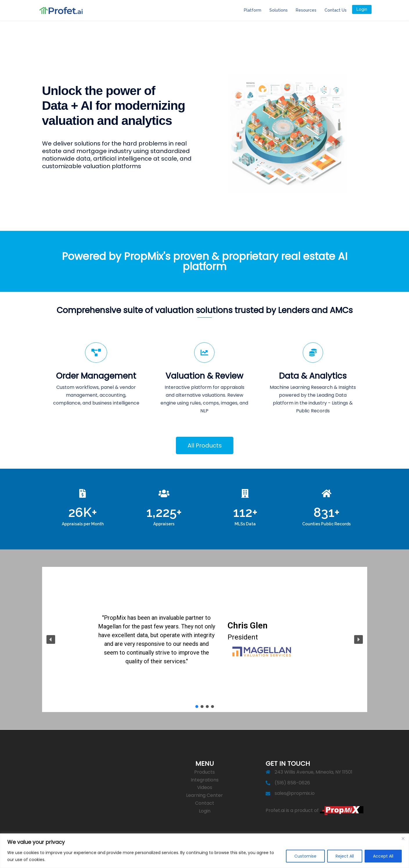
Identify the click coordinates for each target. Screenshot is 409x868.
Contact (205, 803)
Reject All (345, 856)
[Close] (403, 838)
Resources (306, 10)
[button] (51, 639)
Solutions (279, 10)
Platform (253, 10)
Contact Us (336, 10)
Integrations (205, 780)
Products (204, 772)
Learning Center (204, 795)
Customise (305, 856)
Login (362, 9)
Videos (205, 787)
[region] (204, 851)
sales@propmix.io (295, 793)
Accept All (383, 856)
